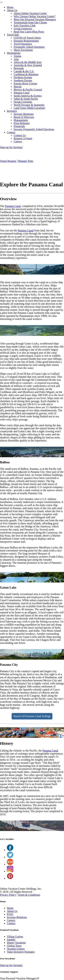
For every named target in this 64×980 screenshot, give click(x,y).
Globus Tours (14, 946)
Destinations (14, 53)
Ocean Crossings (23, 102)
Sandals (11, 940)
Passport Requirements (26, 41)
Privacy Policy (8, 895)
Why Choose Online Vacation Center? (34, 16)
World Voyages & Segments (29, 105)
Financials (19, 126)
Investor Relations (24, 114)
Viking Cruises (15, 937)
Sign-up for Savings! (11, 147)
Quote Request (8, 161)
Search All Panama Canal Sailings (32, 716)
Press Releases (22, 123)
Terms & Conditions (29, 895)
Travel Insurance (23, 44)
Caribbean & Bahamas (26, 74)
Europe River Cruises (25, 83)
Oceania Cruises (16, 949)
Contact (11, 132)
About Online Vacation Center (30, 13)
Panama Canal (22, 93)
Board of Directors (24, 117)
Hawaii (18, 87)
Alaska (17, 56)
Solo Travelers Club (25, 26)
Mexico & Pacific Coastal (28, 90)
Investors (12, 111)
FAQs (10, 914)
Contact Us (20, 135)
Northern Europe (23, 77)
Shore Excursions (23, 50)
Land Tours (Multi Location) (29, 108)
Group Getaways (23, 29)
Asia (16, 59)
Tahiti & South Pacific (26, 99)
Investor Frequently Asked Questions (34, 129)
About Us (12, 10)
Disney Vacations (16, 943)
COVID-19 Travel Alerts (27, 38)
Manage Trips (26, 161)
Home (10, 7)
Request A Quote (23, 138)
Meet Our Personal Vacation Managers (35, 19)
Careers (18, 141)
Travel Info (13, 35)
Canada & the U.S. (24, 71)
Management (21, 120)
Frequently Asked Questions (29, 47)
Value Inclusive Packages (21, 952)
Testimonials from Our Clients (30, 22)
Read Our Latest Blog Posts (29, 32)
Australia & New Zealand (28, 65)
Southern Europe (23, 80)
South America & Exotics (28, 96)
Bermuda (19, 68)
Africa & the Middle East (28, 62)
